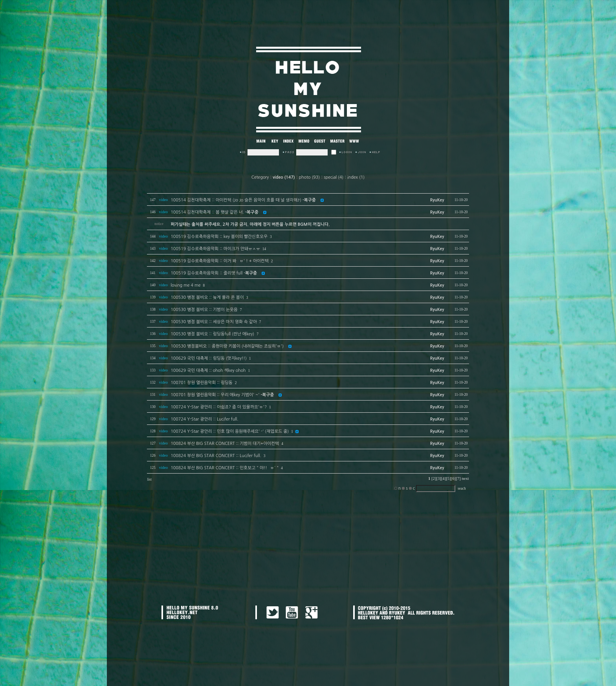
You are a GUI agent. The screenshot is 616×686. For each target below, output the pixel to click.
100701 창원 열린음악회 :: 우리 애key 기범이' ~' (222, 395)
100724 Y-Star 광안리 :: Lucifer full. (204, 419)
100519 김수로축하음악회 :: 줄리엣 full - (214, 273)
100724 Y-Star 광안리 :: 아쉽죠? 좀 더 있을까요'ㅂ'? (219, 407)
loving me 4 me (185, 285)
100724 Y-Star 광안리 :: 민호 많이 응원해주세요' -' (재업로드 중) (230, 431)
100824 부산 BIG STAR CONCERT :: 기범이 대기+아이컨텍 (225, 444)
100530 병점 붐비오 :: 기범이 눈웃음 (204, 310)
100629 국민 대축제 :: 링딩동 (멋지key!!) (208, 358)
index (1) (356, 177)
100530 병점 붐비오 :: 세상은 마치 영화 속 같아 (214, 322)
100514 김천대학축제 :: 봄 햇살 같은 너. (214, 212)
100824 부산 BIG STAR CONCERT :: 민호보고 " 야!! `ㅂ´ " (225, 468)
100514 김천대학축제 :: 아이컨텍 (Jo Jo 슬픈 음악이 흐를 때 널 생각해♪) (243, 200)
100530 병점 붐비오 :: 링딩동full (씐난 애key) (212, 334)
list (149, 479)
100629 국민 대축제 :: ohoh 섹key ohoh (208, 370)
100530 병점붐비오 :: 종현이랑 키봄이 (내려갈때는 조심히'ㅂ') (227, 346)
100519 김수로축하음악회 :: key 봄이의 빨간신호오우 (219, 237)
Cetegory (260, 177)
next (465, 478)
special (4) (334, 177)
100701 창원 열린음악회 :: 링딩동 (201, 383)
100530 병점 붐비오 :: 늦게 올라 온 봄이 (207, 297)
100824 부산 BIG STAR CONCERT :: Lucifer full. (216, 456)
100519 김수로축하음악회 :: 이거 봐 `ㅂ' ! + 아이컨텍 (219, 261)
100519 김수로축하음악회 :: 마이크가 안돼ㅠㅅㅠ (215, 249)
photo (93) (309, 177)
